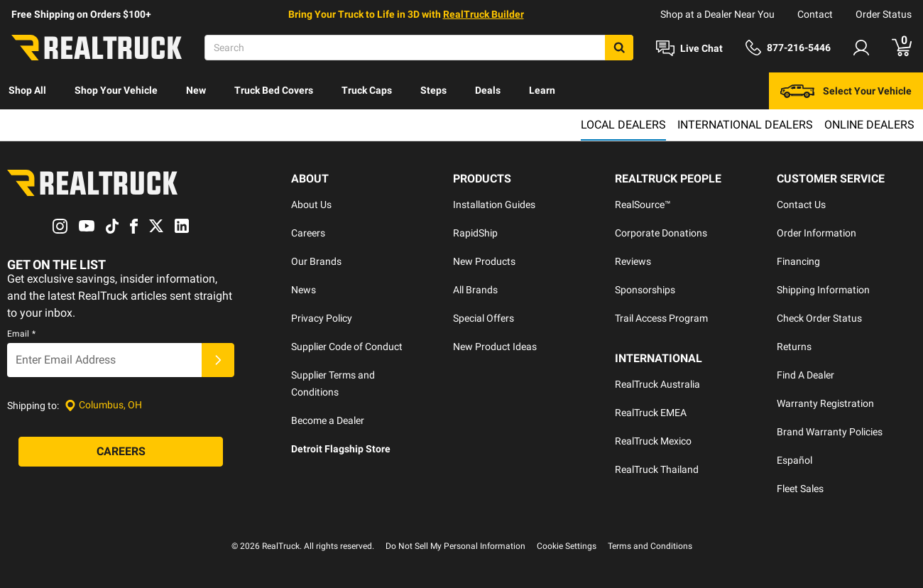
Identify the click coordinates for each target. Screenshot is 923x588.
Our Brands (316, 261)
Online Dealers (869, 125)
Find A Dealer (805, 375)
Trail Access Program (661, 318)
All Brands (475, 290)
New (196, 90)
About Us (311, 205)
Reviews (633, 261)
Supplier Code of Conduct (347, 347)
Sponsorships (645, 290)
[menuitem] (27, 91)
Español (794, 460)
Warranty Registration (825, 403)
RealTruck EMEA (651, 413)
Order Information (816, 233)
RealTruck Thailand (657, 469)
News (304, 290)
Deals (488, 90)
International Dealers (745, 125)
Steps (433, 90)
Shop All (27, 90)
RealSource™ (643, 205)
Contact (815, 14)
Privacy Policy (322, 318)
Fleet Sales (800, 489)
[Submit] (218, 360)
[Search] (419, 48)
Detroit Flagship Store (341, 449)
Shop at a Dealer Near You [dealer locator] (717, 14)
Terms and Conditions (650, 546)
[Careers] (121, 452)
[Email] (104, 360)
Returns (794, 347)
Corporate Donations (661, 233)
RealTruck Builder (484, 14)
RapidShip (475, 233)
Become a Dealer (328, 420)
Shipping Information (823, 290)
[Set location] (103, 405)
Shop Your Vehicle (116, 90)
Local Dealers (623, 125)
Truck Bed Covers (274, 90)
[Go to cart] (902, 48)
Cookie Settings (567, 546)
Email (21, 334)
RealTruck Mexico (653, 441)
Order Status (884, 14)
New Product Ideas (495, 347)
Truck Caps (367, 90)
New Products (484, 261)
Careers (308, 233)
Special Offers (484, 318)
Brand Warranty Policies (830, 432)
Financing (798, 261)
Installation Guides (494, 205)
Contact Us (801, 205)
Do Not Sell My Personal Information (455, 546)
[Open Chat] (689, 48)
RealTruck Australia (657, 384)
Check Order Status (819, 318)
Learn (542, 90)
